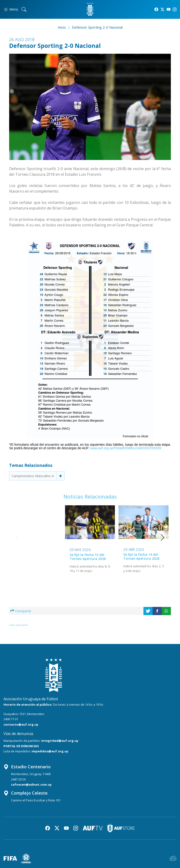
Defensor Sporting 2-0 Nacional (97, 27)
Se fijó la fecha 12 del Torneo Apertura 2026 (141, 557)
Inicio (62, 27)
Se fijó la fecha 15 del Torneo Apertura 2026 (34, 557)
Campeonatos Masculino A (33, 476)
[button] (163, 537)
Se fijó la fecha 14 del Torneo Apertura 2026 (88, 556)
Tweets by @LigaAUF (19, 625)
